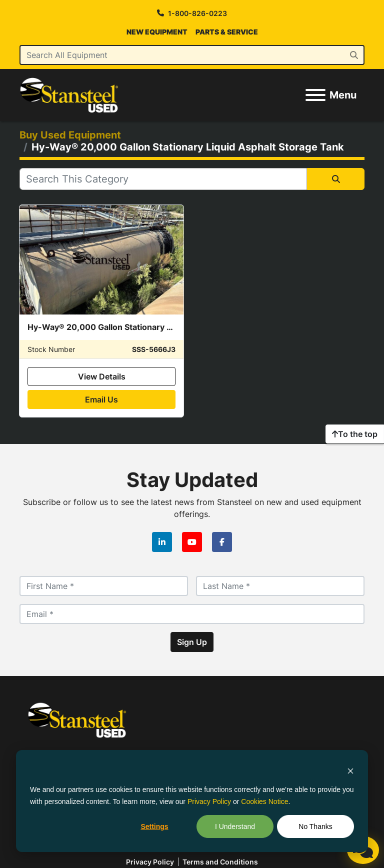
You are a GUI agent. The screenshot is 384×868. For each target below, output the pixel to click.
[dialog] (192, 801)
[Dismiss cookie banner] (350, 770)
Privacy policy (150, 862)
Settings (154, 826)
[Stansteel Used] (77, 719)
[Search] (192, 55)
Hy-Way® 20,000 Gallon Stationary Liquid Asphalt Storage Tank (152, 327)
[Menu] (315, 95)
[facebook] (222, 542)
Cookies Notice (264, 801)
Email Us (101, 399)
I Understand (235, 826)
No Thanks (315, 826)
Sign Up (192, 642)
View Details (102, 376)
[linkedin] (162, 542)
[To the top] (355, 434)
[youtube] (192, 542)
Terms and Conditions (220, 862)
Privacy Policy (209, 801)
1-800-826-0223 (197, 13)
